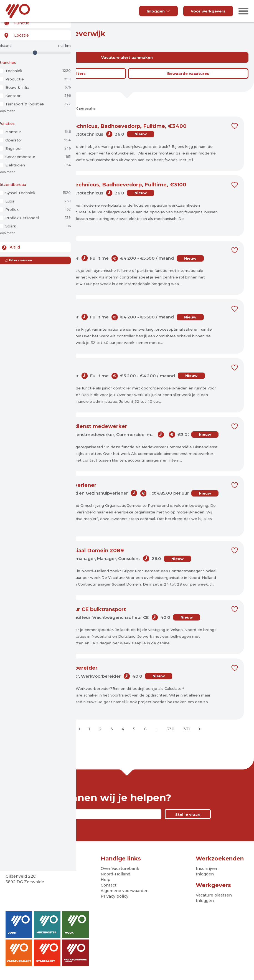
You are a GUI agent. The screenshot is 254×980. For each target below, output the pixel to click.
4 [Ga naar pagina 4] (123, 730)
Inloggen (158, 11)
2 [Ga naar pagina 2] (100, 730)
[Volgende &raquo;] (199, 730)
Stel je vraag (188, 815)
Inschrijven (207, 869)
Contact (109, 886)
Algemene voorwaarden (125, 891)
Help (106, 880)
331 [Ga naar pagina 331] (187, 730)
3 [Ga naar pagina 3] (112, 730)
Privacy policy (115, 897)
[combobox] (34, 33)
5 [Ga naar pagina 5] (134, 730)
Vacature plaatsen (214, 896)
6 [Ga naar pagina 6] (145, 730)
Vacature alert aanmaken (127, 57)
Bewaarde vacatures (188, 74)
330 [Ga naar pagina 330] (171, 730)
